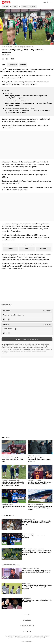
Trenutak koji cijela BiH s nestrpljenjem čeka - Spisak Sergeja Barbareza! (39, 460)
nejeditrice (6, 325)
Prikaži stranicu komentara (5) (27, 339)
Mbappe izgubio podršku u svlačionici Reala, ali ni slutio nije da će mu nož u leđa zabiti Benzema (37, 523)
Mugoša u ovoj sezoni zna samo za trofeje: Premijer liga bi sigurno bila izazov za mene (29, 111)
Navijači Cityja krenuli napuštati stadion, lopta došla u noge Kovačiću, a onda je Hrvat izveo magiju (37, 552)
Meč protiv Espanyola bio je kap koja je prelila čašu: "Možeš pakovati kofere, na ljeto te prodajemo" (37, 587)
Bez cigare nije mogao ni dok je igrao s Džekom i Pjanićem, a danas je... (40, 483)
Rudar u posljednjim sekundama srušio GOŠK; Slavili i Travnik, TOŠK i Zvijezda (29, 96)
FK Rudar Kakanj (12, 65)
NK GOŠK (23, 65)
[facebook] (3, 59)
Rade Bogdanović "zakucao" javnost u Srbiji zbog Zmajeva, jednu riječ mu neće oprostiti (36, 571)
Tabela (27, 249)
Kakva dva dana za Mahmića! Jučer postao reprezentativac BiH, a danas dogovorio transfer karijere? (13, 484)
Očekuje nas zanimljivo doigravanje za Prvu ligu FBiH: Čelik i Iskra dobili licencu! (29, 103)
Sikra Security (29, 641)
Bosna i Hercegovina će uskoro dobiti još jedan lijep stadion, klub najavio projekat (40, 508)
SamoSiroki (6, 311)
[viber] (7, 59)
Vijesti (11, 249)
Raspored (43, 249)
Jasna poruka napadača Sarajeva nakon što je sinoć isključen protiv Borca (12, 460)
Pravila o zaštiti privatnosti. (38, 638)
